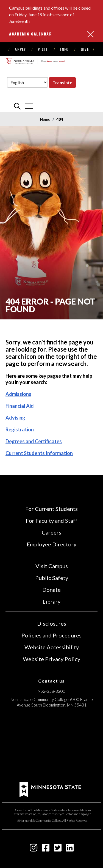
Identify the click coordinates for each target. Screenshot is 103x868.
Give (85, 49)
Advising (15, 418)
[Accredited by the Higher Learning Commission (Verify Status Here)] (52, 750)
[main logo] (36, 61)
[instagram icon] (34, 849)
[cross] (29, 106)
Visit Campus (52, 566)
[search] (17, 106)
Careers (51, 532)
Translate (62, 82)
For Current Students (51, 509)
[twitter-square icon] (58, 849)
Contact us (51, 681)
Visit (43, 49)
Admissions (18, 394)
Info (64, 49)
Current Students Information (39, 453)
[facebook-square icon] (46, 849)
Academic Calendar (31, 34)
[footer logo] (50, 789)
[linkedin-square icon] (70, 849)
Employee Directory (51, 544)
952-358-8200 (52, 691)
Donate (51, 590)
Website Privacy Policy (51, 659)
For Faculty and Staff (52, 521)
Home (45, 119)
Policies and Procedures (51, 635)
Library (51, 601)
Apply (20, 49)
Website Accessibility (52, 647)
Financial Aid (20, 406)
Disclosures (52, 623)
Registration (20, 429)
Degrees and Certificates (34, 441)
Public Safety (52, 578)
